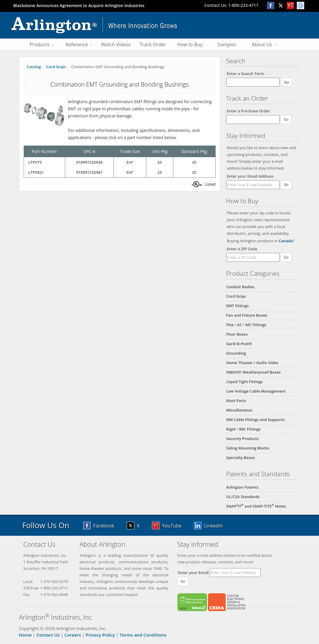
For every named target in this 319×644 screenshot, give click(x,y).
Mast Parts (236, 401)
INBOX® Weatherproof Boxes (254, 372)
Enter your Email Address (250, 176)
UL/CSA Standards (243, 497)
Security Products (243, 439)
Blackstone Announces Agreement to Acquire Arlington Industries (79, 5)
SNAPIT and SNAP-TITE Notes (256, 506)
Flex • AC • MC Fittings (246, 325)
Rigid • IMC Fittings (243, 429)
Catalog (34, 67)
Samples (227, 44)
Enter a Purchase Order (249, 111)
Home (25, 635)
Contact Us (48, 635)
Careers (73, 635)
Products (42, 44)
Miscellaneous (239, 410)
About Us (264, 44)
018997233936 (89, 162)
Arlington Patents (243, 487)
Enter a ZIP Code (242, 249)
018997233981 (89, 172)
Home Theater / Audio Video (253, 363)
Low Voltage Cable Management (256, 391)
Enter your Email (193, 573)
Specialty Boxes (241, 458)
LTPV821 (36, 172)
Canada (286, 241)
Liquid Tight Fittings (245, 382)
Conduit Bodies (240, 287)
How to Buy (190, 44)
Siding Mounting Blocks (248, 448)
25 (160, 162)
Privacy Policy (100, 635)
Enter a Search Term (246, 74)
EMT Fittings (238, 306)
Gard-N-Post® (239, 344)
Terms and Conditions (143, 635)
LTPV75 (35, 162)
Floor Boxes (237, 334)
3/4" (130, 162)
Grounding (236, 353)
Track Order (153, 44)
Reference (79, 44)
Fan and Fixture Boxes (247, 315)
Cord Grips (236, 296)
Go (286, 185)
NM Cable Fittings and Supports (255, 420)
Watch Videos (116, 44)
